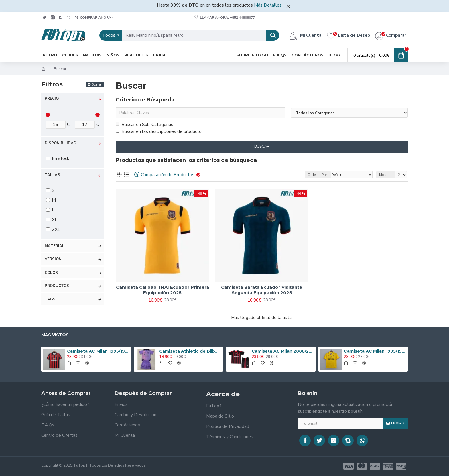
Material (55, 246)
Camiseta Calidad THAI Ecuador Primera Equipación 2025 (163, 290)
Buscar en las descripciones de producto (159, 131)
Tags (50, 299)
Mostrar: (386, 175)
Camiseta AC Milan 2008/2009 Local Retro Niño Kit (283, 351)
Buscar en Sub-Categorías (144, 125)
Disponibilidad (61, 143)
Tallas (52, 175)
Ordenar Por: (318, 175)
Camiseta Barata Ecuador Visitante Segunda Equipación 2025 (262, 290)
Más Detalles (268, 5)
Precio (52, 99)
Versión (53, 259)
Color (51, 273)
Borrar (97, 84)
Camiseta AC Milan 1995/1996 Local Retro (98, 351)
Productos (57, 286)
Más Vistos (55, 335)
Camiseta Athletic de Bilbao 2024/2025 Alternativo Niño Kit (190, 351)
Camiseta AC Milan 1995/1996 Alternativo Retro (375, 351)
